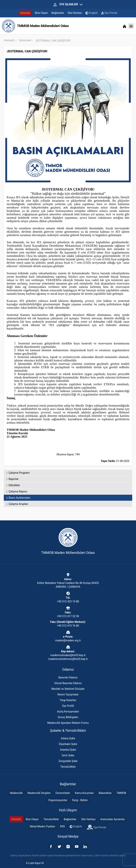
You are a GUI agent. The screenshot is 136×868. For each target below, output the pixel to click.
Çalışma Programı (18, 473)
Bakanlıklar (105, 793)
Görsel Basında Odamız (68, 683)
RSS (63, 826)
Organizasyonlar (58, 800)
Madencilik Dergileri (39, 793)
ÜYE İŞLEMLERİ (68, 5)
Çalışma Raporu (16, 491)
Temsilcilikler (68, 767)
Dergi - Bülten (80, 800)
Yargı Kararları (68, 700)
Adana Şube (68, 738)
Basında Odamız (68, 677)
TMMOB (121, 793)
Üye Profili (68, 706)
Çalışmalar (25, 40)
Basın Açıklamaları (18, 498)
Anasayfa (9, 40)
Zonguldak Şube (68, 761)
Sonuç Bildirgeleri (68, 717)
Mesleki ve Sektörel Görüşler (68, 689)
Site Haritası (75, 13)
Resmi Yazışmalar (68, 694)
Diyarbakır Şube (68, 744)
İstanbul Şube (68, 750)
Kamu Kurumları (84, 793)
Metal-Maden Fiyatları (43, 826)
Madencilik (16, 793)
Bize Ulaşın (41, 13)
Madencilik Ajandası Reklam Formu (68, 723)
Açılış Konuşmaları (68, 711)
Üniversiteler (63, 793)
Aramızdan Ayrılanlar (113, 819)
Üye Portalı (109, 13)
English (91, 13)
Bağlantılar (58, 13)
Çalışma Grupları (17, 504)
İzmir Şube (68, 755)
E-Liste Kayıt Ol (35, 863)
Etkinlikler (13, 485)
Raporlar (12, 479)
